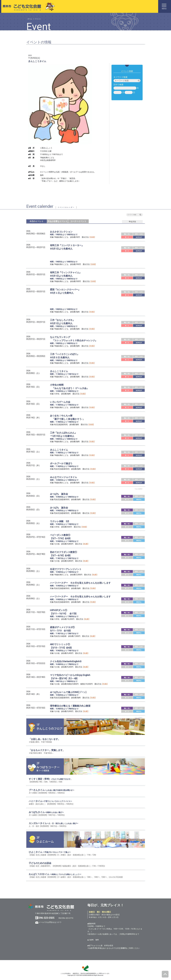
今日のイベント (37, 221)
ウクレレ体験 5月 (60, 521)
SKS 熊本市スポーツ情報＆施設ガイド (86, 968)
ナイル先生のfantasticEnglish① (66, 661)
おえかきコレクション (61, 232)
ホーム (30, 19)
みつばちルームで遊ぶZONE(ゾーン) (68, 692)
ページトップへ (165, 974)
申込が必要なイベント (57, 221)
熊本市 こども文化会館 (51, 907)
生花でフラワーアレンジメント (66, 569)
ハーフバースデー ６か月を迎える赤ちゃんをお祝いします (80, 583)
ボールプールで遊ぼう (61, 463)
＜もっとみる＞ (139, 489)
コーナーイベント (78, 221)
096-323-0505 (47, 918)
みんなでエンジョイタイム (63, 477)
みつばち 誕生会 (59, 494)
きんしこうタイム (59, 371)
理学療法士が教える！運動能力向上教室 (70, 706)
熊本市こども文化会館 (28, 6)
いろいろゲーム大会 (60, 402)
